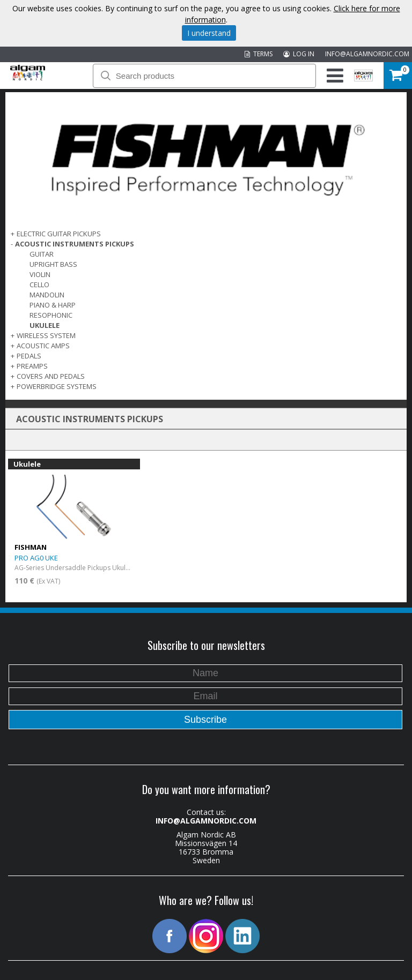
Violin (40, 274)
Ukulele (45, 325)
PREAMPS (32, 366)
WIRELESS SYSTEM (46, 335)
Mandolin (47, 295)
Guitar (42, 254)
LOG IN (299, 54)
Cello (39, 285)
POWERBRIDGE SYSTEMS (57, 386)
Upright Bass (53, 264)
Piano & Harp (53, 305)
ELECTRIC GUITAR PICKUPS (59, 234)
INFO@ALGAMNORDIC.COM (367, 54)
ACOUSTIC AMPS (43, 346)
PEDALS (29, 356)
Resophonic (51, 315)
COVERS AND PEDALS (51, 376)
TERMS (259, 54)
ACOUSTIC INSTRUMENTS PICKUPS (75, 244)
